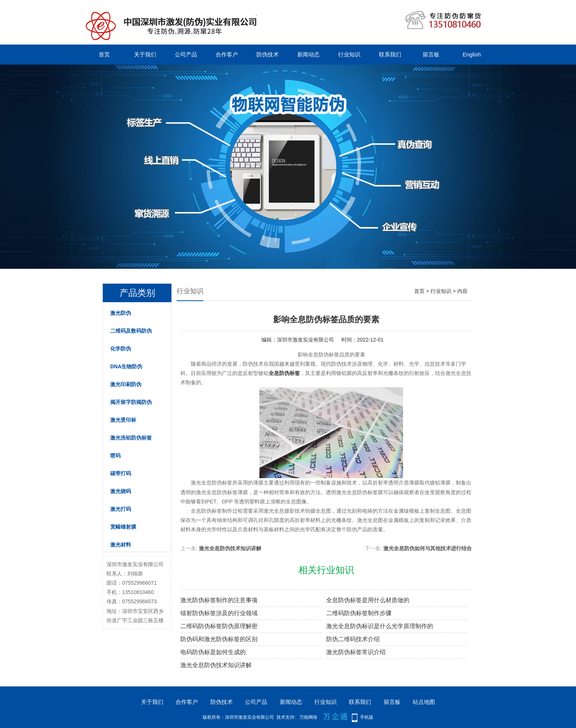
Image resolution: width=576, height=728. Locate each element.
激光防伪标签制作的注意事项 (219, 600)
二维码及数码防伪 (131, 331)
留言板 (431, 54)
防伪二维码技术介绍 (353, 639)
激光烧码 (121, 491)
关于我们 (145, 54)
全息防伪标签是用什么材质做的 (368, 600)
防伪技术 (268, 54)
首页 (104, 54)
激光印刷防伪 (126, 384)
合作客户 (227, 54)
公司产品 (186, 54)
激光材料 (121, 545)
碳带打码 (121, 473)
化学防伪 (121, 349)
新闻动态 (308, 54)
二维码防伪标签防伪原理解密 (219, 626)
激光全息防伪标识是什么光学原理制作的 (380, 626)
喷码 (115, 456)
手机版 (367, 717)
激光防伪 (121, 313)
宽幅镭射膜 (123, 527)
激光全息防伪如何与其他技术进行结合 (428, 548)
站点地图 (424, 702)
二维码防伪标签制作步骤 (359, 613)
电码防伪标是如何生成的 (213, 652)
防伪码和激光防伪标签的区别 (219, 639)
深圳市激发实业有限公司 (305, 340)
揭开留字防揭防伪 (131, 402)
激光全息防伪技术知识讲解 (230, 548)
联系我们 (390, 54)
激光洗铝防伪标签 (131, 438)
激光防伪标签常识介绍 (356, 652)
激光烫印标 (123, 420)
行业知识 (349, 54)
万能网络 (308, 717)
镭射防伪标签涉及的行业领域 (219, 613)
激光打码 (121, 509)
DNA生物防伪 (126, 366)
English (472, 54)
